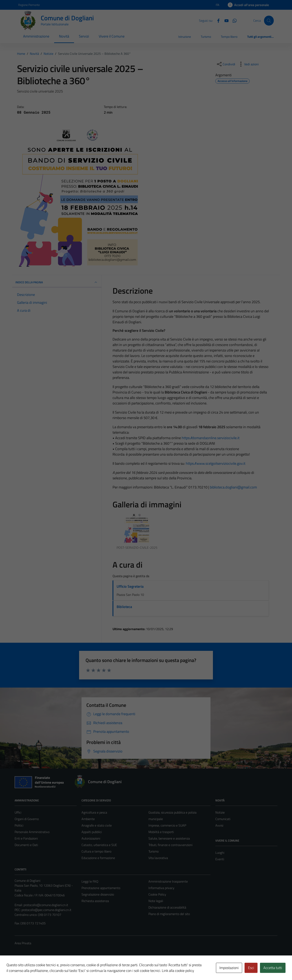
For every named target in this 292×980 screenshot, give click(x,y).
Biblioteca (124, 607)
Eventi (220, 859)
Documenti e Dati (26, 845)
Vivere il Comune (112, 36)
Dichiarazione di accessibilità (167, 907)
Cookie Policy (157, 894)
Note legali (156, 901)
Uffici (18, 812)
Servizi (84, 36)
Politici (19, 825)
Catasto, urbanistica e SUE (99, 845)
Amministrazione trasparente (168, 881)
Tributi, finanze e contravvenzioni (170, 845)
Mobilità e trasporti (161, 832)
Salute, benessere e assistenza (169, 838)
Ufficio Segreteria (130, 586)
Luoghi (220, 853)
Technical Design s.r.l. (42, 968)
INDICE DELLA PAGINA (57, 282)
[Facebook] (217, 20)
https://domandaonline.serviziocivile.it (211, 438)
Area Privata (23, 943)
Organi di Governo (27, 819)
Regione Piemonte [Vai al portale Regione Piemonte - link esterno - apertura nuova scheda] (29, 5)
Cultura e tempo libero (96, 851)
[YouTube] (225, 20)
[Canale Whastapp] (233, 20)
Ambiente (88, 819)
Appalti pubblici (92, 832)
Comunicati (223, 819)
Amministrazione (36, 36)
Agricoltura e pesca (94, 812)
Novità (64, 36)
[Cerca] (269, 20)
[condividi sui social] (226, 64)
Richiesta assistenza (95, 901)
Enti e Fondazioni (26, 838)
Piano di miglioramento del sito (169, 914)
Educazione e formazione (98, 858)
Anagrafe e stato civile (97, 825)
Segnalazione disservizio (98, 894)
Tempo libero (229, 37)
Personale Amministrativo (32, 832)
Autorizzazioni (91, 838)
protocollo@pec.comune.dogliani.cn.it (46, 910)
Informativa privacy (161, 888)
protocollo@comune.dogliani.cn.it (46, 905)
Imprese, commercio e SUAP (167, 825)
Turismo (206, 37)
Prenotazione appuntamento (101, 888)
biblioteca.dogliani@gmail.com (233, 487)
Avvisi (219, 825)
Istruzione (185, 37)
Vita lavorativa (158, 858)
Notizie (220, 812)
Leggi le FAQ (90, 881)
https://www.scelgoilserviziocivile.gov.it (216, 463)
